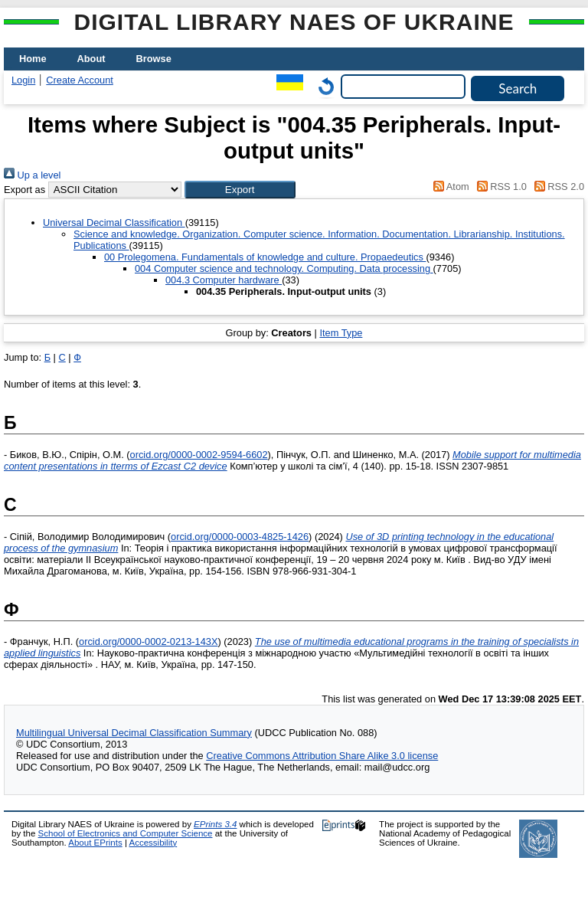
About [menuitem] (91, 59)
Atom (449, 187)
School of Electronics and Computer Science (126, 833)
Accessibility (153, 843)
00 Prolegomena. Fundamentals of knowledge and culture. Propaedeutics (265, 257)
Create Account (80, 80)
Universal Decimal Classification (114, 223)
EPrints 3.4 (215, 824)
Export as (24, 190)
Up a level (32, 175)
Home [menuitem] (33, 59)
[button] (240, 190)
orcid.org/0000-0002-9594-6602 (199, 455)
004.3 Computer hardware (224, 280)
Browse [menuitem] (154, 59)
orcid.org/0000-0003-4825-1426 (240, 537)
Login (23, 80)
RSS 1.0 (499, 187)
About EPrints (95, 843)
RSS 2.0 (557, 187)
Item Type (341, 333)
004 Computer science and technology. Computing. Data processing (284, 268)
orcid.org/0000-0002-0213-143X (148, 642)
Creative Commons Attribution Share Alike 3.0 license (322, 756)
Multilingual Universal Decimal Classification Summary (134, 733)
